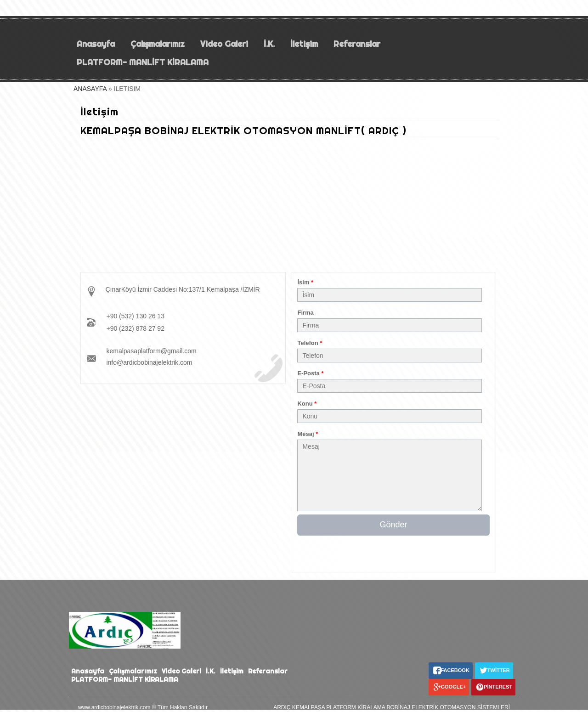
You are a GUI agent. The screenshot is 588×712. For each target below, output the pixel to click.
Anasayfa (96, 44)
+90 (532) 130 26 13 (135, 316)
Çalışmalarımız (158, 44)
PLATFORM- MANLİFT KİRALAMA (144, 62)
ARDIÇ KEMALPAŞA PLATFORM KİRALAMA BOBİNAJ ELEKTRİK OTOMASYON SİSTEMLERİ (392, 707)
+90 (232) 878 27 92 (135, 328)
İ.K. (269, 44)
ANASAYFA (90, 89)
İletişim (304, 44)
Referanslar (357, 44)
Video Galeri (224, 44)
